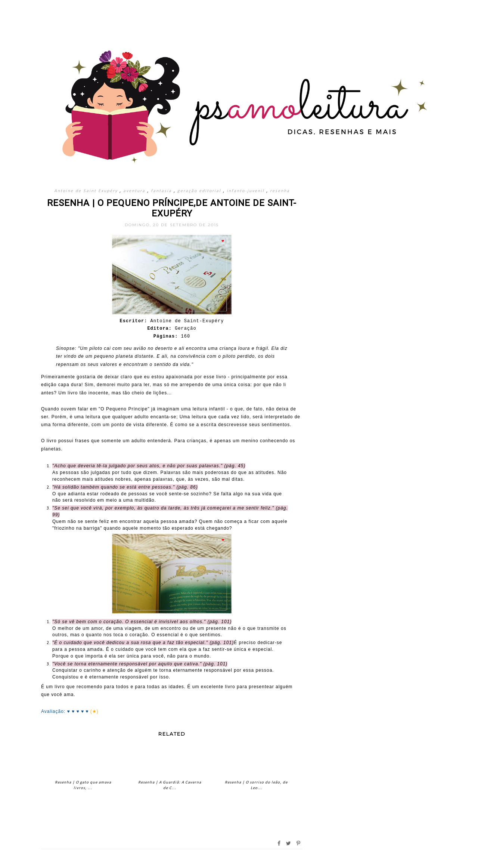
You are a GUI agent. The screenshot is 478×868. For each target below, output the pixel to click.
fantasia (162, 191)
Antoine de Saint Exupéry (87, 191)
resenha (280, 191)
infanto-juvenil (246, 191)
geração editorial (200, 191)
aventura (135, 191)
